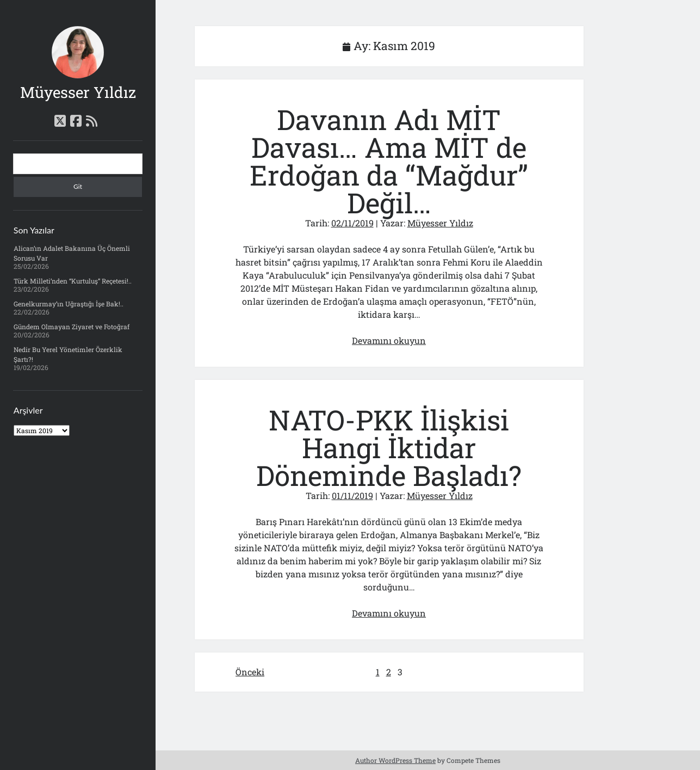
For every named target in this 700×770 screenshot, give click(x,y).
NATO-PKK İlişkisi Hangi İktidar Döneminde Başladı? (389, 448)
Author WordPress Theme (395, 760)
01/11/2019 (352, 495)
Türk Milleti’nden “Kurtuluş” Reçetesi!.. (73, 281)
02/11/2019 (352, 223)
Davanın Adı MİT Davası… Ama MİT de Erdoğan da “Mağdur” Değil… (389, 161)
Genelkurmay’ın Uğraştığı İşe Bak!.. (69, 304)
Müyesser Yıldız (78, 92)
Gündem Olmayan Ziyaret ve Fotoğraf (72, 327)
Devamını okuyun (389, 340)
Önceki (250, 672)
